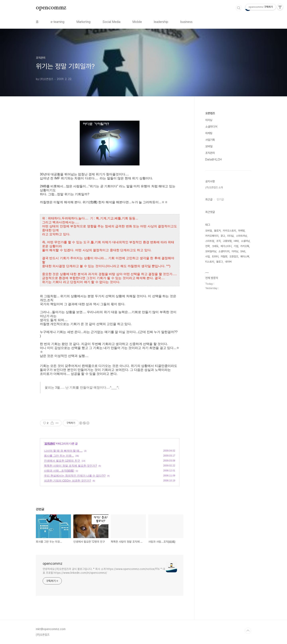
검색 (239, 8)
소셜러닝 (245, 241)
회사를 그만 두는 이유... (59, 456)
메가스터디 (226, 246)
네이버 (228, 262)
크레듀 (215, 246)
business (186, 22)
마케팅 (209, 133)
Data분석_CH (213, 159)
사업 (207, 257)
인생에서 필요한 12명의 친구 (62, 461)
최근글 (209, 199)
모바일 (209, 146)
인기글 (220, 199)
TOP (248, 631)
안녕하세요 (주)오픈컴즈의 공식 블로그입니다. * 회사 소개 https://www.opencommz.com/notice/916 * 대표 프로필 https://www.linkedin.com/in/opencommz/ (104, 571)
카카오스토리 (229, 231)
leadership (161, 22)
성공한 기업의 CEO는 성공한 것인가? (68, 481)
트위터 (215, 257)
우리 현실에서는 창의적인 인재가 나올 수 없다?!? (75, 476)
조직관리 (50, 444)
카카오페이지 (212, 236)
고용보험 (227, 241)
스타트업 (210, 241)
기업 (236, 246)
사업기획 (210, 140)
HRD (236, 241)
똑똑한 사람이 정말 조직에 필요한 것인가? (70, 466)
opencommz (51, 8)
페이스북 (245, 257)
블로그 (220, 262)
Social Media (111, 22)
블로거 (217, 231)
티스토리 (210, 262)
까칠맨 (224, 257)
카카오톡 (245, 246)
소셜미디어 (211, 127)
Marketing (83, 22)
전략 (207, 246)
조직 (218, 241)
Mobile (137, 22)
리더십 (230, 236)
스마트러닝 (241, 236)
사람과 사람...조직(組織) (59, 471)
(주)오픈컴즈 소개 (214, 187)
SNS (243, 251)
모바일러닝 (211, 251)
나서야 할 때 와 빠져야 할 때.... (63, 451)
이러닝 (209, 120)
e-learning (57, 22)
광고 (223, 236)
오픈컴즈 (210, 113)
